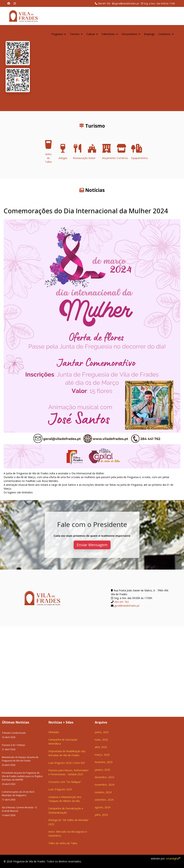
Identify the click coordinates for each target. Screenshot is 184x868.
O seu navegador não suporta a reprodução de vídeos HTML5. (107, 68)
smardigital (173, 858)
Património (108, 34)
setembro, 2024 (104, 800)
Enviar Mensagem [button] (92, 545)
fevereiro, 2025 (104, 762)
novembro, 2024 (104, 785)
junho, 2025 (102, 732)
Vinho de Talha (48, 153)
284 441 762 (104, 4)
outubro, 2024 (103, 792)
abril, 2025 (101, 747)
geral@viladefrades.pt (127, 4)
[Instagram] (15, 3)
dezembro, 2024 (104, 777)
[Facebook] (9, 3)
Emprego (149, 34)
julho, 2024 (101, 815)
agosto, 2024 (103, 807)
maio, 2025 (101, 740)
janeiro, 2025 (102, 770)
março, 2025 (102, 755)
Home (44, 34)
